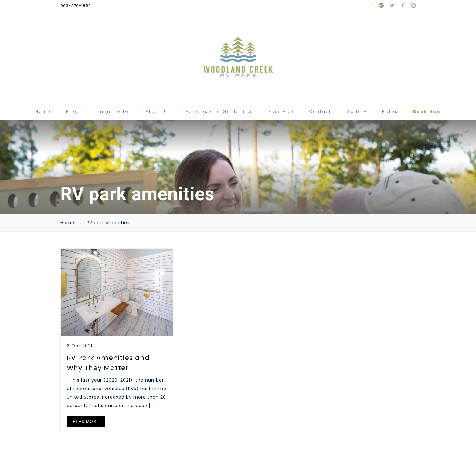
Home (43, 111)
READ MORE (86, 421)
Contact (320, 111)
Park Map (281, 111)
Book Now (427, 111)
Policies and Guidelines (219, 111)
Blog (72, 111)
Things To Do (112, 111)
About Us (158, 111)
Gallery (357, 111)
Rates (390, 111)
